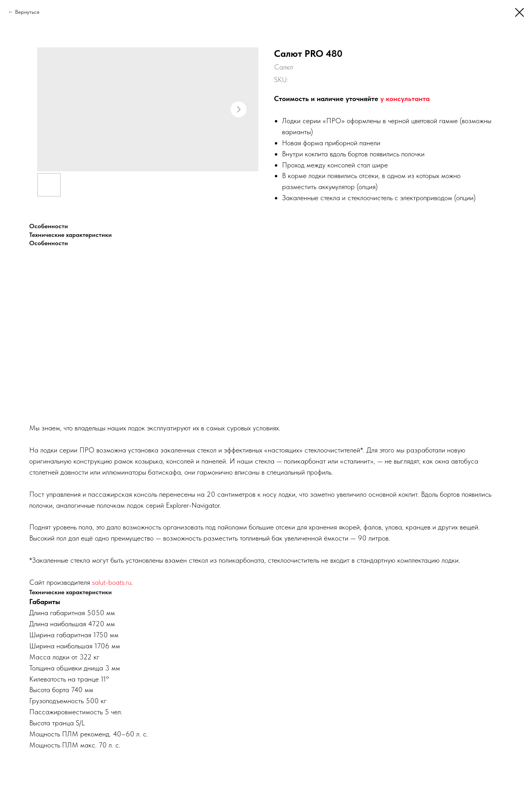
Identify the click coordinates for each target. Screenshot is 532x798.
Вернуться (27, 12)
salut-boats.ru (112, 582)
